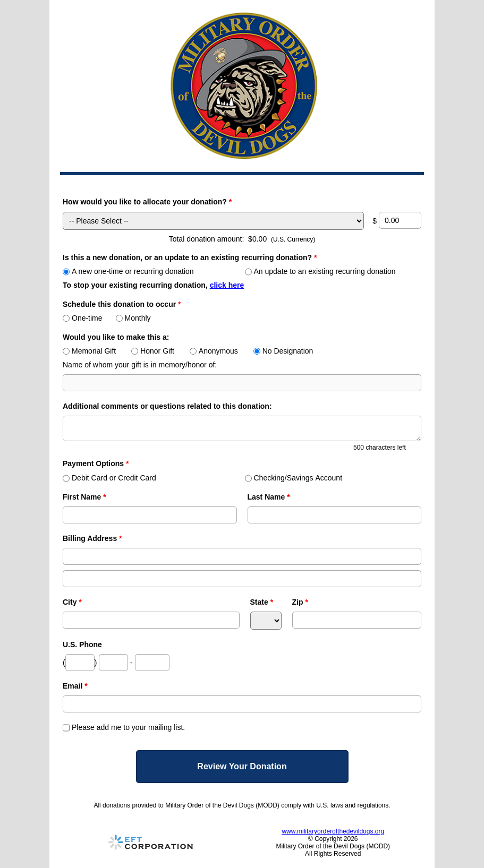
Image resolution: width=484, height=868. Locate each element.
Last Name (269, 497)
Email (75, 686)
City (72, 602)
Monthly (133, 318)
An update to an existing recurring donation (320, 271)
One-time (83, 318)
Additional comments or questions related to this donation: (167, 406)
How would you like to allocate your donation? (147, 202)
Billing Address (92, 538)
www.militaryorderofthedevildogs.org (333, 831)
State (262, 602)
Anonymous (214, 351)
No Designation (283, 351)
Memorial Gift (89, 351)
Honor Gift (153, 351)
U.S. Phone (82, 644)
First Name (84, 497)
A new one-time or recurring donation (128, 271)
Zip (300, 602)
